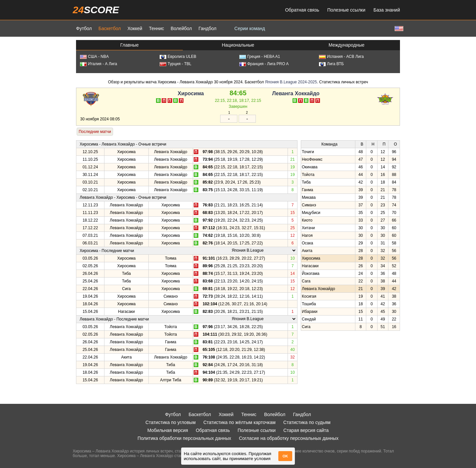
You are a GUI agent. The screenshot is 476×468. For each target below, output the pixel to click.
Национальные (238, 45)
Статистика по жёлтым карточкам (239, 422)
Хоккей (135, 28)
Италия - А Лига (99, 64)
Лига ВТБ (331, 64)
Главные (130, 45)
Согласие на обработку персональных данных (289, 438)
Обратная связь (302, 10)
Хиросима (191, 93)
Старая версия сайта (306, 430)
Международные (347, 45)
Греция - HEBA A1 (260, 57)
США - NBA (94, 57)
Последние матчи (95, 132)
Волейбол (181, 28)
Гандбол (207, 28)
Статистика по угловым (171, 422)
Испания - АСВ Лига (341, 57)
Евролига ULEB (178, 57)
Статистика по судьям (307, 422)
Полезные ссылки (346, 10)
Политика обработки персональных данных (184, 438)
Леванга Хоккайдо (296, 93)
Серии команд (250, 28)
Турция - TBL (176, 64)
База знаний (387, 10)
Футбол (84, 28)
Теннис (156, 28)
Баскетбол (110, 28)
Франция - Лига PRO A (264, 64)
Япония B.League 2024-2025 (291, 82)
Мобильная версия (168, 430)
